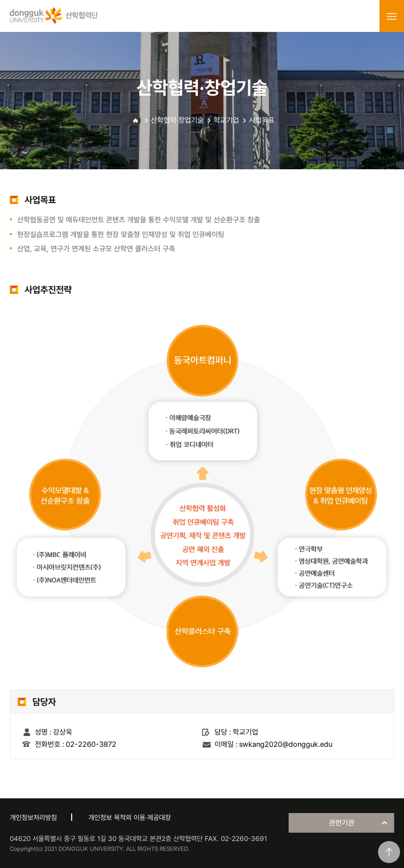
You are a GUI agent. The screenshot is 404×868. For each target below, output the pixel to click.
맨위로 (389, 852)
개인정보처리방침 (33, 817)
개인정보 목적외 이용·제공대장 (130, 817)
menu (392, 16)
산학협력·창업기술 (177, 120)
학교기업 (226, 120)
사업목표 (262, 120)
